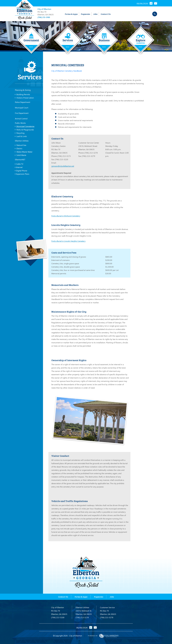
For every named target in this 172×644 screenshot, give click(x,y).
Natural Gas (21, 145)
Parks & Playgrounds (24, 130)
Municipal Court (22, 108)
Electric (19, 148)
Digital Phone (21, 171)
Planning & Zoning (23, 90)
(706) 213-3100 (44, 17)
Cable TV (19, 164)
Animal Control (21, 119)
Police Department (23, 102)
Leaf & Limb (21, 136)
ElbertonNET (20, 159)
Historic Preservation (24, 98)
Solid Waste (21, 155)
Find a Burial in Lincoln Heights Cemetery (68, 241)
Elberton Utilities (22, 141)
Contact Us (106, 14)
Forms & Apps (71, 14)
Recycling (20, 133)
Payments (85, 14)
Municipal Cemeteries (25, 126)
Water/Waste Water (24, 152)
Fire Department (22, 113)
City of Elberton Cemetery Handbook (67, 71)
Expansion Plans (22, 174)
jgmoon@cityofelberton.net (63, 166)
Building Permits (22, 94)
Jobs (95, 14)
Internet (19, 167)
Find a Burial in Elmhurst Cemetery (66, 216)
